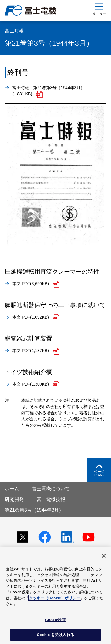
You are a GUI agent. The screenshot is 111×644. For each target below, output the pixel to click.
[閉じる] (104, 556)
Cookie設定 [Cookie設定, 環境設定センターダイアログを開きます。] (55, 620)
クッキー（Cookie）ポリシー (55, 598)
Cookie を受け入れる (55, 635)
